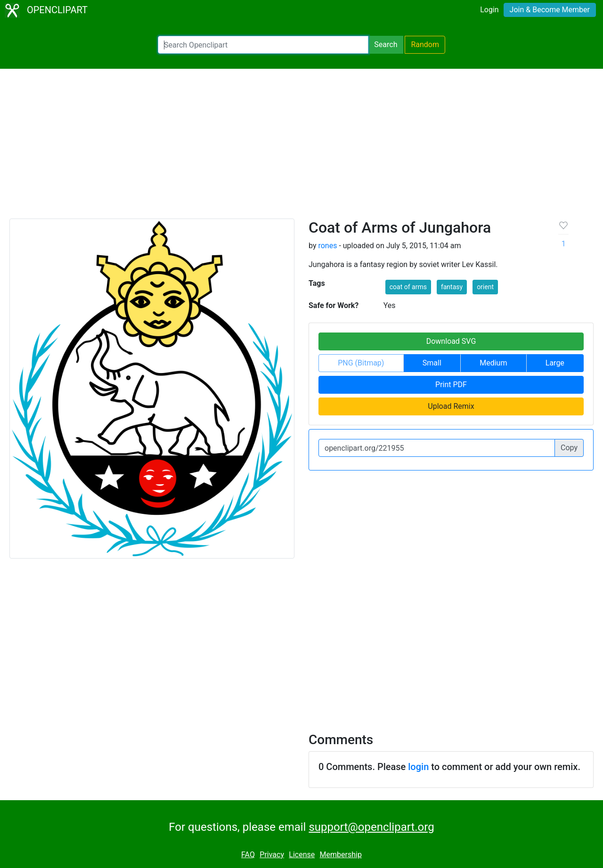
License (302, 855)
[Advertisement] (301, 148)
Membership (341, 855)
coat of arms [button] (408, 287)
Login (489, 10)
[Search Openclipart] (263, 45)
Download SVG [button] (451, 341)
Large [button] (555, 363)
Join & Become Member (550, 10)
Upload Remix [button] (451, 406)
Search (386, 45)
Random (425, 45)
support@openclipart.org (371, 827)
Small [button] (432, 363)
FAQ (248, 855)
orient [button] (485, 287)
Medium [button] (493, 363)
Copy (569, 448)
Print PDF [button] (451, 385)
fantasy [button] (452, 287)
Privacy (272, 855)
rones (327, 246)
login (418, 767)
